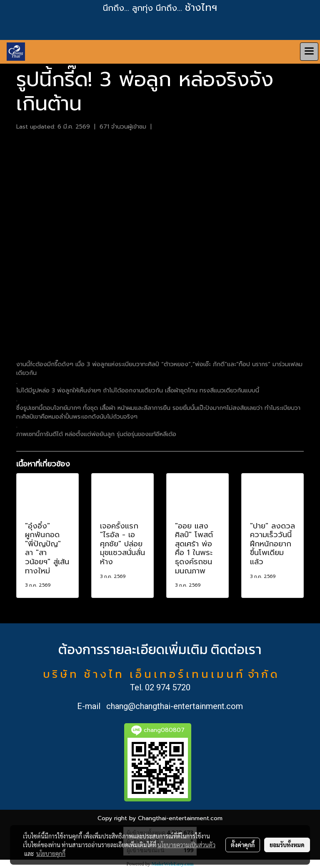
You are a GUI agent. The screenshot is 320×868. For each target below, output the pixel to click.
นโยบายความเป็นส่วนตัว (186, 845)
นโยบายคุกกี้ (51, 853)
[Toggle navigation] (309, 52)
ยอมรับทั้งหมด (287, 845)
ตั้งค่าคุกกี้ (243, 845)
